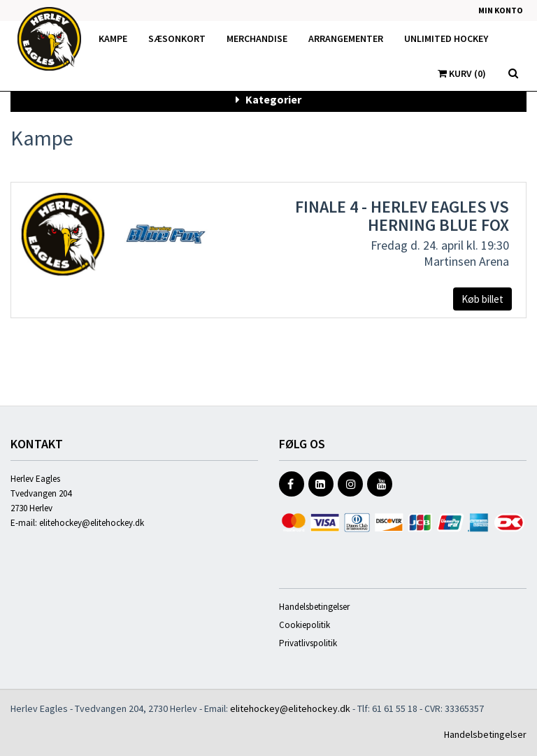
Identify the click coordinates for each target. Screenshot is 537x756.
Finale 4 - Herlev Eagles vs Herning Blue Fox (402, 216)
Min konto (501, 10)
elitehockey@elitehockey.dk (92, 523)
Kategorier (268, 99)
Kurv (462, 73)
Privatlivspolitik (308, 643)
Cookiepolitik (305, 625)
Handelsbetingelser (314, 607)
